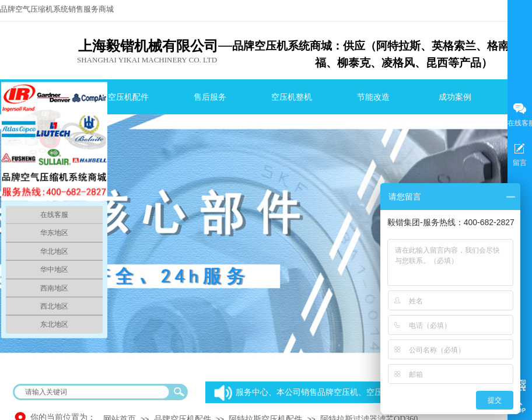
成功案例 (455, 97)
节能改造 (373, 97)
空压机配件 (128, 97)
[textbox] (93, 392)
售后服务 (210, 97)
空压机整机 (292, 97)
